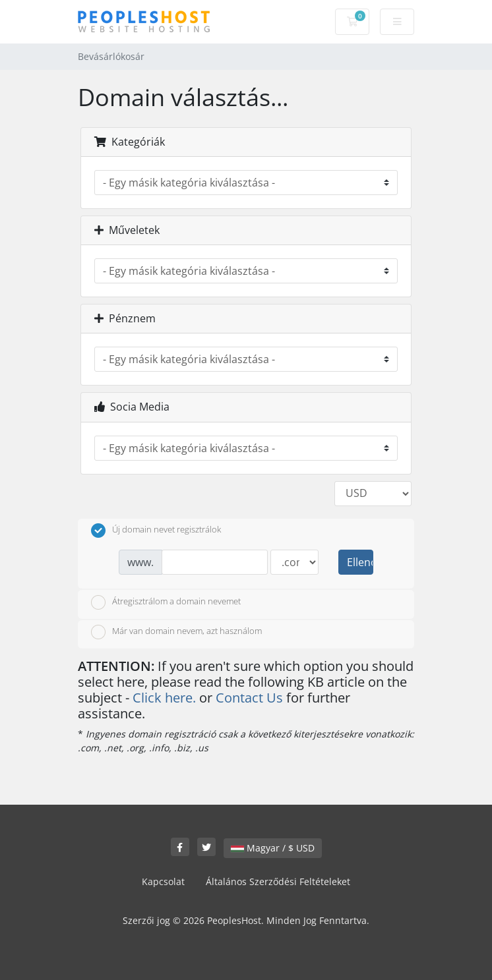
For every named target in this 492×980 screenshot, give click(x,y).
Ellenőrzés (360, 562)
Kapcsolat (163, 881)
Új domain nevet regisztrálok (156, 531)
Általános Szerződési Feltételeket (278, 881)
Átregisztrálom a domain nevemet (166, 602)
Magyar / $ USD (273, 848)
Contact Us (249, 698)
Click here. (164, 698)
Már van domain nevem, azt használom (176, 632)
